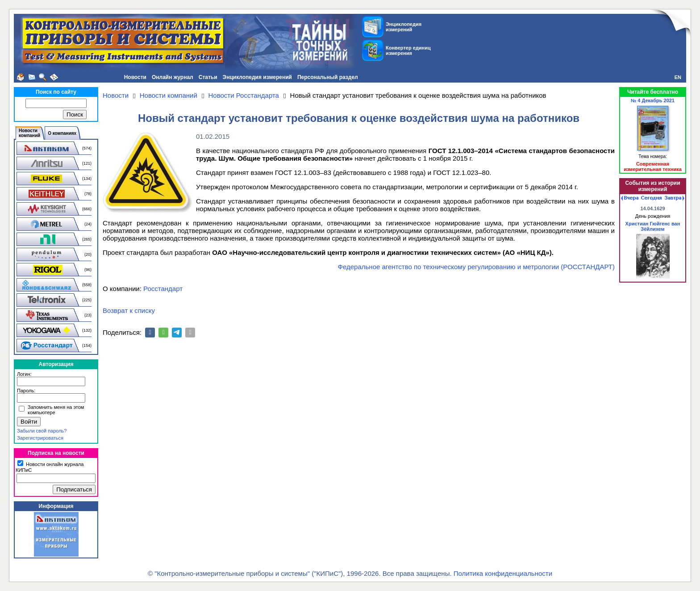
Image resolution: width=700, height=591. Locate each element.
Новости (135, 77)
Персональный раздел (328, 77)
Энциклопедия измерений (257, 77)
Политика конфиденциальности (503, 573)
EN (678, 77)
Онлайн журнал (173, 77)
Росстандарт (163, 289)
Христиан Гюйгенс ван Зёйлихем (653, 226)
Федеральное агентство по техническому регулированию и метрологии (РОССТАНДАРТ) (476, 267)
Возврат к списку (129, 310)
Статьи (208, 77)
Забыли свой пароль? (42, 431)
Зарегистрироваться (40, 438)
